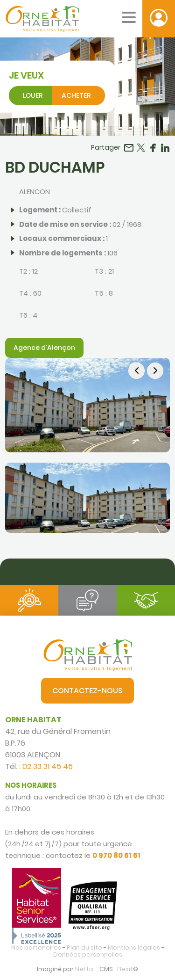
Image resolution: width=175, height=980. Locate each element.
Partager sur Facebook (153, 148)
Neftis (84, 969)
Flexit (125, 969)
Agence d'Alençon (44, 348)
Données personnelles (88, 955)
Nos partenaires (36, 947)
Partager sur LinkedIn (165, 148)
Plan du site (84, 947)
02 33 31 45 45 (48, 766)
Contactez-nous (87, 691)
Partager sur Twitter (141, 148)
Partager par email (129, 148)
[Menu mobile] (129, 17)
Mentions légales (134, 947)
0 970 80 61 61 (116, 855)
